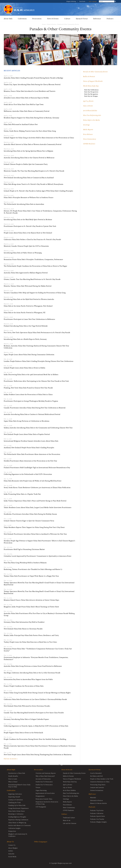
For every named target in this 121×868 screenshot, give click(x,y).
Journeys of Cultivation (16, 800)
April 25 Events (88, 101)
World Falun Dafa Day (91, 86)
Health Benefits (13, 776)
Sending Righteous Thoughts (17, 817)
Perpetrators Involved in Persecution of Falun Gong (47, 803)
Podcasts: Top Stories (97, 810)
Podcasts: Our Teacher (97, 819)
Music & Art (67, 820)
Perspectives (12, 831)
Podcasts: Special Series (98, 816)
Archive (11, 851)
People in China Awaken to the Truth (102, 779)
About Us (10, 842)
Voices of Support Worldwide (93, 81)
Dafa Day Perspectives (91, 92)
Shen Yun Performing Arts (92, 115)
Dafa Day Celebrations (91, 90)
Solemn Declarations (97, 790)
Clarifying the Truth (15, 802)
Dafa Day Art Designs (91, 96)
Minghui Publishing (71, 1)
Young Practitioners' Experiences (18, 808)
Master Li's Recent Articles (98, 803)
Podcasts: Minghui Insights (98, 822)
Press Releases (88, 134)
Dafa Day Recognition (91, 94)
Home (44, 24)
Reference (97, 19)
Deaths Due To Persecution (44, 782)
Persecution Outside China (44, 799)
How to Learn (13, 779)
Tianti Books (82, 1)
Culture (67, 19)
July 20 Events (88, 106)
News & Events (53, 19)
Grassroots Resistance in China (100, 782)
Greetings (86, 125)
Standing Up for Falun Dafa (17, 805)
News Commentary (90, 139)
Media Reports (88, 129)
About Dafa (8, 19)
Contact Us (12, 845)
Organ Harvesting (41, 790)
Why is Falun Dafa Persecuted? (45, 776)
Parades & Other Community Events (68, 24)
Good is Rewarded (96, 773)
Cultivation (22, 19)
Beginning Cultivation (15, 794)
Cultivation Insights (14, 828)
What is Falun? (13, 782)
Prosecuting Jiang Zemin (98, 785)
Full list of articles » (11, 759)
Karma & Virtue (82, 19)
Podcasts (110, 19)
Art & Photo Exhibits (90, 111)
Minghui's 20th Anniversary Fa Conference (18, 835)
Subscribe (11, 854)
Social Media (12, 857)
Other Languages (93, 1)
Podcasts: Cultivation (97, 813)
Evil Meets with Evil (96, 776)
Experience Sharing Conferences (18, 820)
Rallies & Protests (89, 76)
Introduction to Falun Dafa (17, 773)
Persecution (37, 19)
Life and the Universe (70, 823)
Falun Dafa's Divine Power (16, 811)
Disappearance (40, 796)
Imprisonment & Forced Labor (45, 793)
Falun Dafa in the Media (92, 120)
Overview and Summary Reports (46, 773)
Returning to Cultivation (16, 814)
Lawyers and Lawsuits (97, 787)
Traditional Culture (69, 818)
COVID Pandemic (89, 144)
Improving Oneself (14, 797)
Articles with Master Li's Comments (19, 825)
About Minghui (13, 848)
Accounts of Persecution (43, 779)
